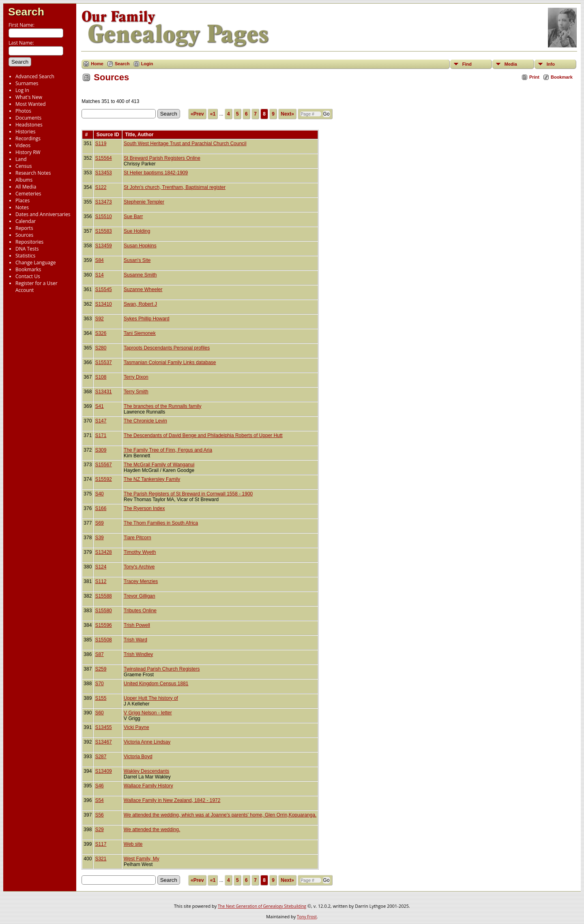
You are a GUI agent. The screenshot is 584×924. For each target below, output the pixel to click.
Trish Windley (138, 654)
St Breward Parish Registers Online (162, 158)
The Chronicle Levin (145, 421)
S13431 (103, 392)
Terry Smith (136, 392)
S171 (101, 435)
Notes (22, 207)
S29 (99, 830)
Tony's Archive (139, 567)
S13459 (103, 246)
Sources (24, 235)
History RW (28, 152)
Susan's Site (137, 260)
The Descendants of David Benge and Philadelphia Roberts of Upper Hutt (203, 435)
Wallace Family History (148, 786)
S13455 (103, 727)
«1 (213, 114)
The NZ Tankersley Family (152, 479)
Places (23, 200)
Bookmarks (28, 269)
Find (467, 64)
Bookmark (562, 77)
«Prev (197, 114)
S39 (99, 538)
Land (21, 159)
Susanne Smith (140, 275)
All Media (26, 187)
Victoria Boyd (138, 757)
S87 (99, 654)
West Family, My (142, 859)
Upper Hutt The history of (151, 698)
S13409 (103, 771)
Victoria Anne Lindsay (147, 742)
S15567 (103, 465)
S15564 (103, 158)
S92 (99, 319)
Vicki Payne (136, 727)
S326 (101, 333)
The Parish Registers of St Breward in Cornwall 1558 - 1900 (188, 494)
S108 (101, 377)
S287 (101, 757)
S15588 (103, 596)
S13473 (103, 202)
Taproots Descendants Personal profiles (167, 348)
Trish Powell (137, 625)
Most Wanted (31, 104)
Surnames (27, 83)
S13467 (103, 742)
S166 (101, 508)
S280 (101, 348)
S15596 (103, 625)
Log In (22, 90)
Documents (28, 118)
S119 (101, 144)
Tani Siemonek (140, 333)
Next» (287, 114)
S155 (101, 698)
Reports (24, 228)
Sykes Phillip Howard (147, 319)
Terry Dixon (136, 377)
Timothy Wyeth (140, 552)
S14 (99, 275)
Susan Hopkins (140, 246)
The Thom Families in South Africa (161, 523)
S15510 (103, 217)
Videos (23, 145)
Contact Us (28, 276)
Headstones (29, 125)
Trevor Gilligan (140, 596)
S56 (99, 815)
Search (26, 12)
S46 (99, 786)
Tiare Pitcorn (137, 538)
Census (24, 166)
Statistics (25, 256)
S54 (99, 800)
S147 (101, 421)
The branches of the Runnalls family (162, 406)
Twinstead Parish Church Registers (162, 669)
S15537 (103, 362)
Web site (133, 844)
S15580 (103, 611)
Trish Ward (135, 640)
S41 (99, 406)
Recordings (28, 138)
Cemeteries (28, 194)
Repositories (29, 242)
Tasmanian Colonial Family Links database (170, 362)
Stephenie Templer (144, 202)
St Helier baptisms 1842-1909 (156, 173)
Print (534, 77)
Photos (23, 111)
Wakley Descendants (146, 771)
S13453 (103, 173)
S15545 (103, 289)
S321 (101, 859)
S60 (99, 713)
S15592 (103, 479)
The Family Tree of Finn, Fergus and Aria (168, 450)
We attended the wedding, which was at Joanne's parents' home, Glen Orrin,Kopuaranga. (220, 815)
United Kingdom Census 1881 (156, 684)
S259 (101, 669)
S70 (99, 684)
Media (511, 64)
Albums (24, 180)
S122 (101, 187)
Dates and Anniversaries (43, 214)
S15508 (103, 640)
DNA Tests (27, 249)
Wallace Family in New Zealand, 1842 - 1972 (172, 800)
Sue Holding (137, 231)
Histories (25, 132)
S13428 (103, 552)
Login (147, 64)
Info (551, 64)
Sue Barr (133, 217)
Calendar (26, 221)
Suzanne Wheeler (143, 289)
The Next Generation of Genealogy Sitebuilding (262, 906)
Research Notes (33, 173)
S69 (99, 523)
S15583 (103, 231)
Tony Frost (307, 917)
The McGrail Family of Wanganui (159, 465)
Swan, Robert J (140, 304)
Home (97, 64)
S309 (101, 450)
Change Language (35, 263)
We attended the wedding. (152, 830)
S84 (99, 260)
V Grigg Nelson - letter (148, 713)
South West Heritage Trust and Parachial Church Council (185, 144)
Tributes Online (140, 611)
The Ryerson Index (144, 508)
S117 (101, 844)
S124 (101, 567)
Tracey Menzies (141, 581)
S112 (101, 581)
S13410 (103, 304)
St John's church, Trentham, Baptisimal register (175, 187)
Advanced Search (35, 76)
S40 (99, 494)
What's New (29, 97)
